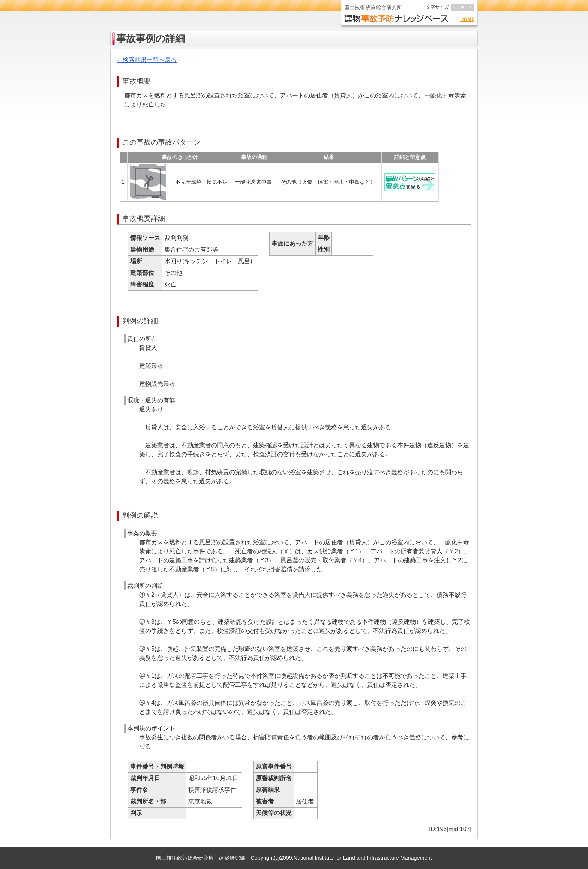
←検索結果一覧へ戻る (147, 60)
